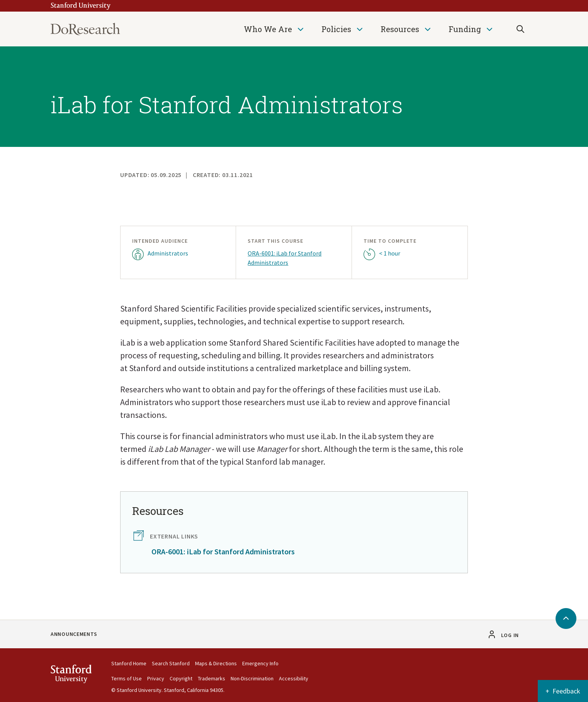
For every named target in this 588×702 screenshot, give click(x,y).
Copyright (181, 678)
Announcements (74, 634)
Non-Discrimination (252, 678)
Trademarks (212, 678)
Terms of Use (127, 678)
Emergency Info (260, 663)
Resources (400, 29)
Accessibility (294, 678)
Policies (336, 29)
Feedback (566, 691)
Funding (465, 29)
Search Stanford (171, 663)
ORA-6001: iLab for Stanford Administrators (285, 258)
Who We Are (268, 29)
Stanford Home (129, 663)
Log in (510, 635)
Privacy (156, 678)
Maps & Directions (216, 663)
